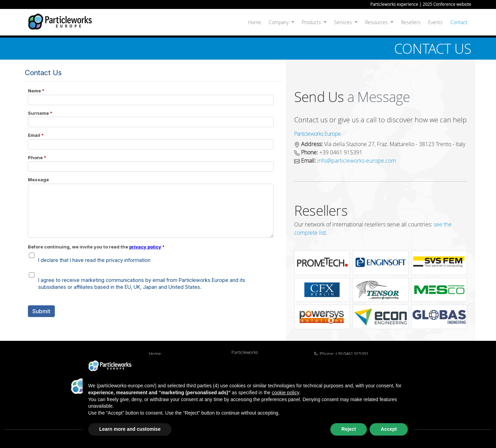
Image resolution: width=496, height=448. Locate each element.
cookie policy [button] (285, 393)
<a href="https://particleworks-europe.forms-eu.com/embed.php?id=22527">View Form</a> (153, 200)
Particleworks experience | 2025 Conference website (421, 4)
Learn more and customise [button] (130, 429)
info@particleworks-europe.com (357, 161)
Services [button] (344, 22)
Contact (459, 22)
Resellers (411, 22)
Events (435, 22)
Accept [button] (389, 429)
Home (255, 22)
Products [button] (312, 22)
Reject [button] (349, 429)
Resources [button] (377, 22)
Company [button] (279, 22)
